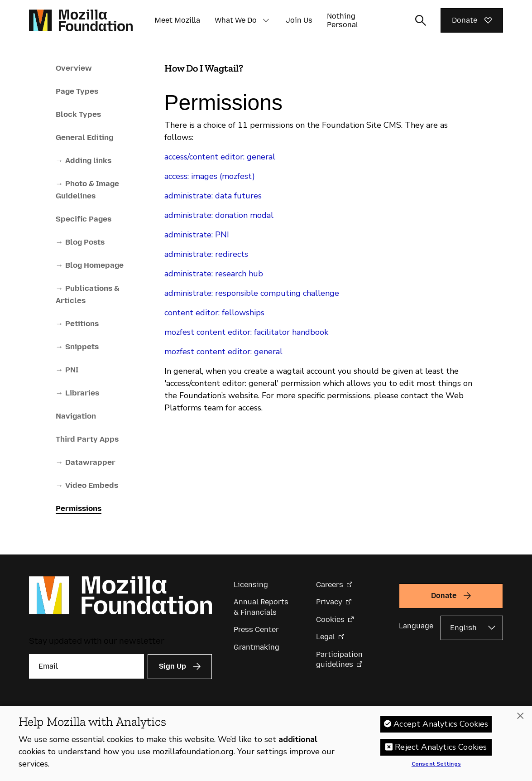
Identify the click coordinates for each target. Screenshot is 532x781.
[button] (266, 20)
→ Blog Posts (80, 242)
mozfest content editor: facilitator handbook (246, 332)
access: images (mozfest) (210, 176)
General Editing (84, 137)
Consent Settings (436, 771)
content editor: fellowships (214, 313)
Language (416, 626)
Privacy (329, 602)
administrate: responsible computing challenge (252, 293)
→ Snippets (77, 347)
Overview (74, 68)
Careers (330, 585)
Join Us (299, 20)
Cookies (330, 619)
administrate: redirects (206, 254)
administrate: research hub (214, 274)
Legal (326, 637)
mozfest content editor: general (223, 352)
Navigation (76, 416)
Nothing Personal (343, 20)
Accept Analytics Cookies (441, 730)
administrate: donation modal (219, 215)
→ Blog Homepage (90, 265)
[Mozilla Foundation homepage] (81, 20)
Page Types (77, 91)
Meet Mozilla (177, 20)
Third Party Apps (87, 439)
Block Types (78, 114)
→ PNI (67, 370)
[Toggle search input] (421, 20)
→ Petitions (77, 323)
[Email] (86, 666)
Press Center (256, 629)
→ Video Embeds (87, 485)
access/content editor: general (220, 157)
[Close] (520, 722)
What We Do (236, 20)
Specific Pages (84, 219)
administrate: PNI (197, 235)
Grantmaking (256, 647)
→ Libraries (77, 393)
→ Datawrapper (86, 462)
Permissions (79, 508)
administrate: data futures (213, 196)
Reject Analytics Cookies (441, 753)
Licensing (251, 585)
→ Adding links (84, 160)
